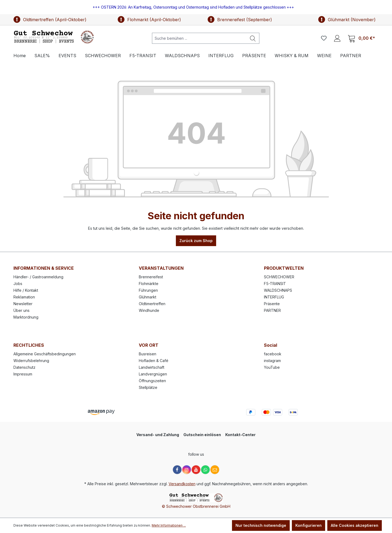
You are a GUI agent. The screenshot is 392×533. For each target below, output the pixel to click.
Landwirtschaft (152, 367)
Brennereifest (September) (240, 20)
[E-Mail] (215, 470)
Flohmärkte (149, 284)
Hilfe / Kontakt (26, 290)
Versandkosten (182, 484)
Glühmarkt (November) (347, 20)
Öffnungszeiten (152, 381)
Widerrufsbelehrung (31, 361)
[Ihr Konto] (337, 38)
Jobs (18, 284)
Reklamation (24, 297)
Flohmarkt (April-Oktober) (149, 20)
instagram (272, 361)
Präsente (272, 304)
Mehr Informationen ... (169, 525)
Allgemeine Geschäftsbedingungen (45, 354)
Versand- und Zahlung (158, 435)
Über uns (21, 310)
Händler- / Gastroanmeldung (38, 277)
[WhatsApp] (205, 470)
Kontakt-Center (240, 435)
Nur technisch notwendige (261, 525)
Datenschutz (24, 367)
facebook (273, 354)
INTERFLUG (274, 297)
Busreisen (148, 354)
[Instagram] (187, 470)
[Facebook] (177, 470)
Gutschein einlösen (202, 435)
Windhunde (149, 310)
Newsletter (23, 304)
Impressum (23, 374)
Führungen (148, 290)
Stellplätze (148, 387)
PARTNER (272, 310)
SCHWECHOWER (279, 277)
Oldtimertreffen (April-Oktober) (50, 20)
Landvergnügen (153, 374)
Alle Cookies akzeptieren (355, 525)
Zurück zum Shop (196, 241)
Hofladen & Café (154, 361)
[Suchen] (253, 38)
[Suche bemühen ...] (199, 38)
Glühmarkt (148, 297)
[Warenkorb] (361, 38)
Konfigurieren (308, 525)
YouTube (272, 367)
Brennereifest (151, 277)
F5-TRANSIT (275, 284)
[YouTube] (196, 470)
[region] (196, 7)
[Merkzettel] (324, 38)
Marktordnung (26, 317)
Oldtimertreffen (152, 304)
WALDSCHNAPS (278, 290)
